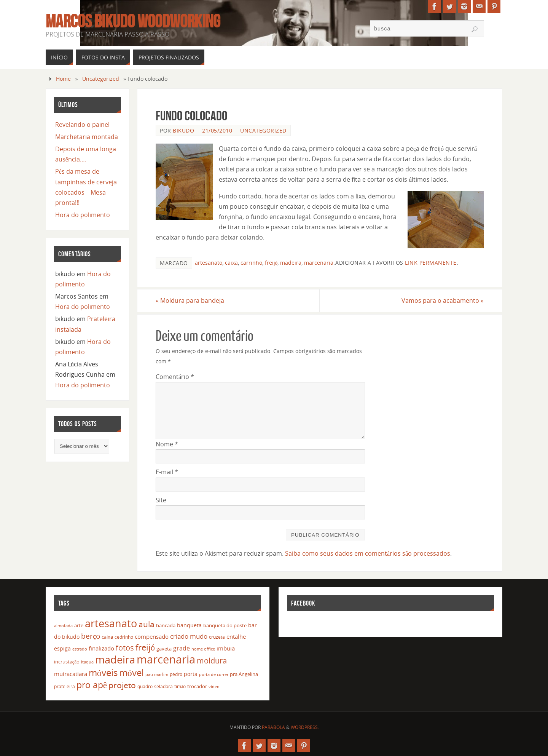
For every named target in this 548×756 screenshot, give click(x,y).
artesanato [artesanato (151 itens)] (111, 623)
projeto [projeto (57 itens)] (122, 685)
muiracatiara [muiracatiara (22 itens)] (71, 674)
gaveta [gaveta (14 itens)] (164, 649)
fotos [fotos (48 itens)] (125, 648)
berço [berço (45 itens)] (91, 636)
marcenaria (319, 263)
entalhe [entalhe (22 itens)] (236, 636)
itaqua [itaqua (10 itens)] (87, 662)
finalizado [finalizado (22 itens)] (101, 648)
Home (63, 79)
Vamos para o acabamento (443, 300)
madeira (291, 263)
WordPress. (305, 727)
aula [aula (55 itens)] (147, 624)
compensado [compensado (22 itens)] (152, 636)
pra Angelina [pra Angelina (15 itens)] (244, 674)
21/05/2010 (217, 130)
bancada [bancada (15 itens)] (166, 625)
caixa (231, 263)
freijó (271, 263)
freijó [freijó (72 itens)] (145, 647)
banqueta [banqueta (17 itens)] (189, 625)
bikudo (183, 130)
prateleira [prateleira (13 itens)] (65, 686)
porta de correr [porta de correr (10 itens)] (214, 674)
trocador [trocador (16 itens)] (197, 686)
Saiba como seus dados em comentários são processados (368, 553)
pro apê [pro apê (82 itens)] (92, 685)
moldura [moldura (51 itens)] (212, 660)
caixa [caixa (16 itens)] (107, 637)
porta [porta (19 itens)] (191, 674)
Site (161, 500)
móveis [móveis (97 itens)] (103, 672)
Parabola (273, 727)
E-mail (167, 472)
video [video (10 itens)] (214, 687)
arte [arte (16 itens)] (79, 625)
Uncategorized (101, 79)
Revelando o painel (82, 125)
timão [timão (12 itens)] (180, 686)
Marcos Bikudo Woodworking (133, 21)
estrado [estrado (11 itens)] (80, 649)
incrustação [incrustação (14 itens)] (67, 662)
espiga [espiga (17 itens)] (62, 648)
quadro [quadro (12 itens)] (145, 686)
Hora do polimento (83, 215)
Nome (167, 444)
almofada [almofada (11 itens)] (63, 626)
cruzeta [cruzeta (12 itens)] (217, 637)
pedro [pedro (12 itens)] (176, 674)
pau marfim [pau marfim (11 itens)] (157, 674)
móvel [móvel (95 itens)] (131, 672)
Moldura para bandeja (190, 300)
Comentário (175, 377)
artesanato (209, 263)
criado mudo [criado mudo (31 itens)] (189, 636)
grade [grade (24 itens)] (182, 648)
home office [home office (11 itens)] (203, 649)
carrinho (251, 263)
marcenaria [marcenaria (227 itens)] (166, 659)
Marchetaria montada (87, 137)
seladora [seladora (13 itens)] (163, 686)
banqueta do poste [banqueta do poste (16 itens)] (225, 625)
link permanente (431, 263)
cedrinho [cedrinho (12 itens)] (124, 637)
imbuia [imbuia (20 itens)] (226, 648)
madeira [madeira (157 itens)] (115, 659)
